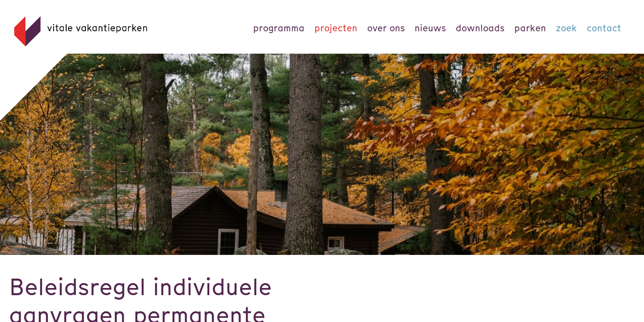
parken (530, 28)
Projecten (336, 28)
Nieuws (430, 28)
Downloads (480, 28)
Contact (604, 28)
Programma (279, 28)
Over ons (386, 28)
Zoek (566, 28)
